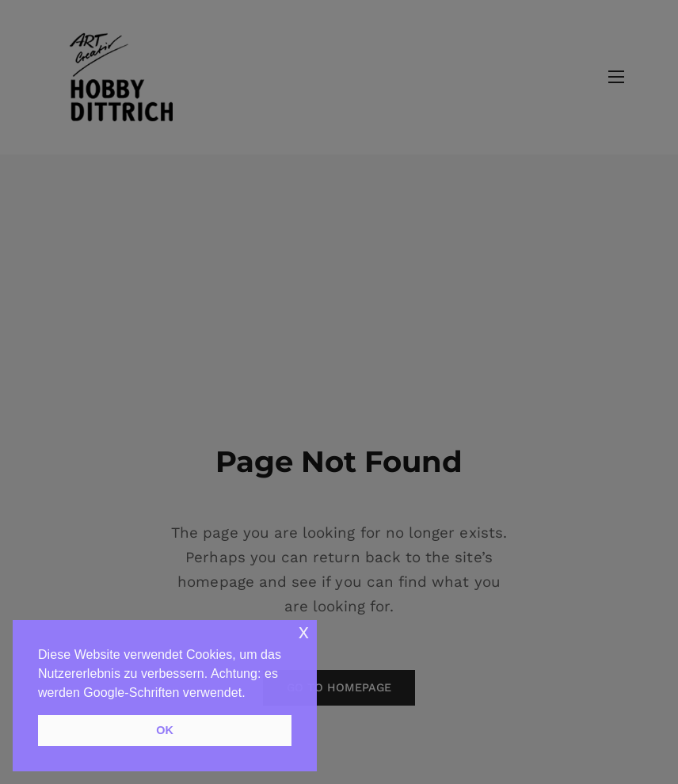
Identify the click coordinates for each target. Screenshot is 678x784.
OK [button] (165, 730)
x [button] (304, 632)
